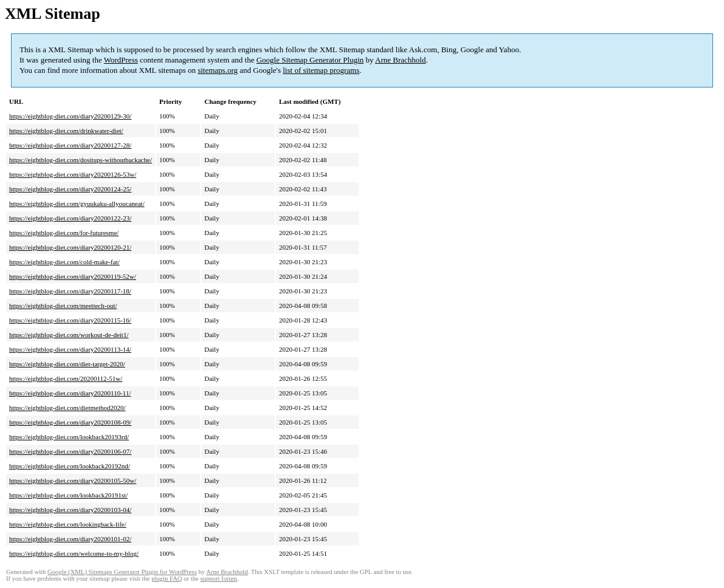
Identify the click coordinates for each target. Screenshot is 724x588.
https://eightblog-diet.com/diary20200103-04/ (70, 510)
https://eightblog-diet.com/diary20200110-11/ (70, 393)
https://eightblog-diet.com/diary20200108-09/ (70, 422)
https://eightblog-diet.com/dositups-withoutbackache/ (81, 160)
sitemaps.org (218, 70)
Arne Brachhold (400, 60)
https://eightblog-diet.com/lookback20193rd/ (69, 437)
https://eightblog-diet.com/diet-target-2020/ (67, 364)
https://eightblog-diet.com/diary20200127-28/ (70, 145)
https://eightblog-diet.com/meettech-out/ (63, 306)
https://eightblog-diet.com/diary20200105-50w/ (73, 480)
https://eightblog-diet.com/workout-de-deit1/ (69, 335)
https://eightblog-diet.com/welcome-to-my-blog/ (74, 553)
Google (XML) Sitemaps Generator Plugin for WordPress (122, 572)
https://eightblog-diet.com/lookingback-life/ (68, 524)
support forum (219, 579)
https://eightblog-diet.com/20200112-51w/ (66, 378)
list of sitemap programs (321, 70)
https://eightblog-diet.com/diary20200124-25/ (70, 189)
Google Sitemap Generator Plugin (310, 60)
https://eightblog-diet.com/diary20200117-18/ (70, 291)
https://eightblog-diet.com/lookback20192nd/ (70, 466)
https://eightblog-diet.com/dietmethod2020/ (67, 408)
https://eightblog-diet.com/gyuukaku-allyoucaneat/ (77, 203)
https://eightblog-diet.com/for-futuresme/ (64, 233)
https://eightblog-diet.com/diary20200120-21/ (70, 247)
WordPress (121, 60)
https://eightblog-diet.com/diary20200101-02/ (70, 539)
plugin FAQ (167, 579)
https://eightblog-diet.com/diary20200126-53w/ (73, 174)
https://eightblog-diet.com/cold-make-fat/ (64, 262)
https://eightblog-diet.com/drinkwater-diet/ (66, 131)
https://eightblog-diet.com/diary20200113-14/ (70, 349)
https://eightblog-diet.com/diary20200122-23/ (70, 218)
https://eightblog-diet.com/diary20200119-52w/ (73, 276)
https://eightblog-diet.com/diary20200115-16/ (70, 320)
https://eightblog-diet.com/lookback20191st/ (68, 495)
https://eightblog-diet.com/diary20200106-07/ (70, 451)
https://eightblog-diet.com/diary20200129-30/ (70, 116)
